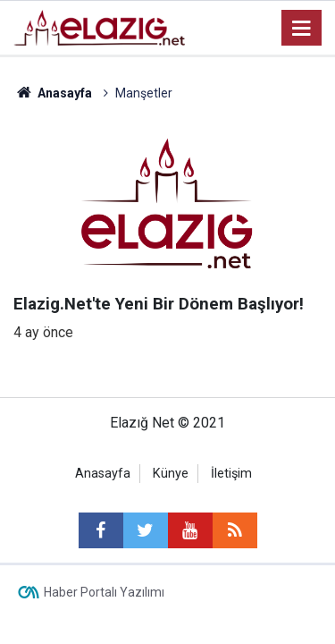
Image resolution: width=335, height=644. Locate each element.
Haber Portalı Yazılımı (104, 592)
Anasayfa (103, 474)
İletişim (231, 474)
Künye (171, 474)
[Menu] (302, 29)
